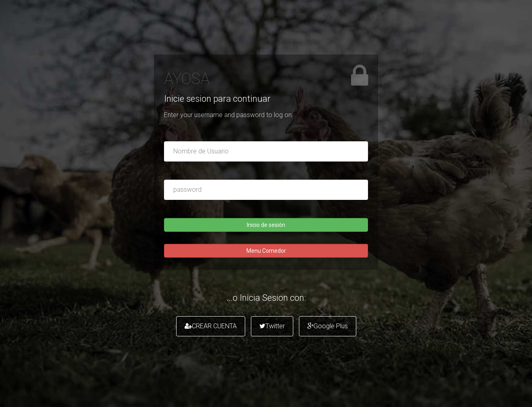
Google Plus (328, 326)
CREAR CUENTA (211, 326)
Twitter (272, 326)
